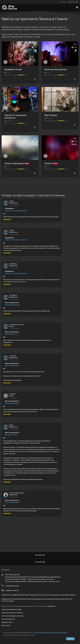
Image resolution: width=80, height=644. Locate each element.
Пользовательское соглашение (12, 613)
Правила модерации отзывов (12, 609)
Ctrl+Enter (51, 606)
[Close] (76, 632)
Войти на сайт (73, 2)
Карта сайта (6, 625)
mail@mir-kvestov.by (12, 590)
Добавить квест (7, 622)
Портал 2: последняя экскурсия (15, 116)
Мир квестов (40, 555)
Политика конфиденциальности (13, 616)
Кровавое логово (13, 69)
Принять (70, 639)
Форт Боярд (51, 115)
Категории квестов (8, 619)
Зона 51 (48, 163)
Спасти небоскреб (14, 163)
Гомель (63, 2)
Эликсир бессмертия (55, 69)
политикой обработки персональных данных (51, 633)
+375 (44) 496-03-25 (12, 586)
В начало (40, 562)
